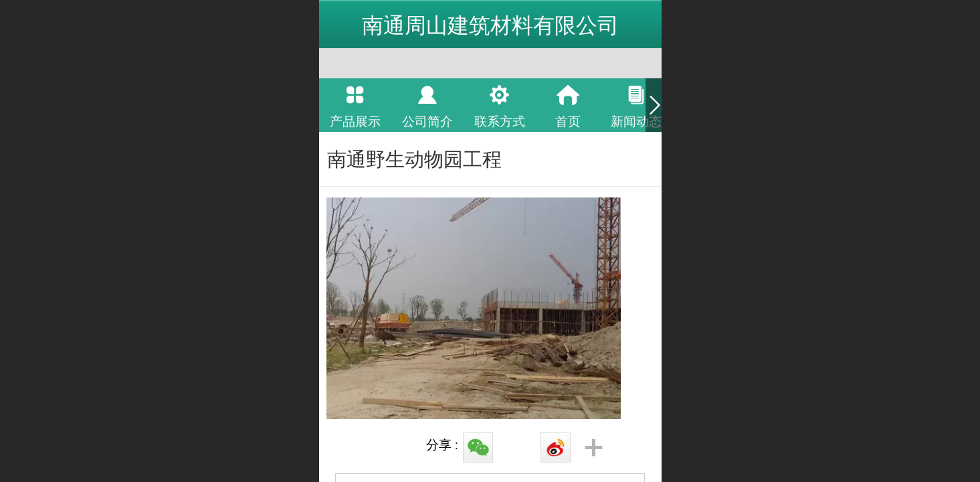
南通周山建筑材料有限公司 (490, 25)
